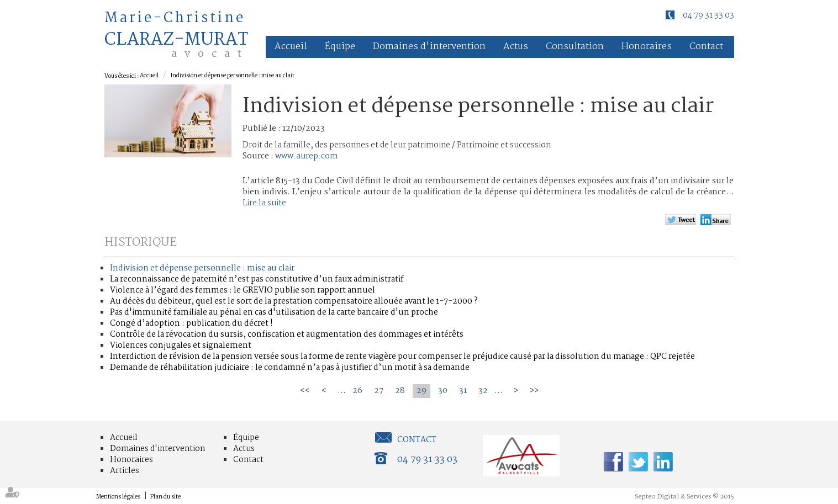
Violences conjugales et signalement (181, 346)
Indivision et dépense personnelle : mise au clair (233, 76)
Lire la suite (264, 203)
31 (463, 391)
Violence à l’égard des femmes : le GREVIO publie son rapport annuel (243, 290)
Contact (706, 47)
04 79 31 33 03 (708, 15)
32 (483, 391)
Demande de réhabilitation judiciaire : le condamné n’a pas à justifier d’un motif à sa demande (290, 368)
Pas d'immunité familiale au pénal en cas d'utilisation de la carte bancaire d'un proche (274, 312)
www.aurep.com (306, 156)
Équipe (340, 47)
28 (400, 391)
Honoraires (647, 47)
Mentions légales (118, 497)
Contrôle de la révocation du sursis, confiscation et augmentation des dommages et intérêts (287, 335)
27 (379, 391)
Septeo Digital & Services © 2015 (684, 497)
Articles (125, 471)
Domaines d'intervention (429, 47)
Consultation (575, 47)
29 (421, 391)
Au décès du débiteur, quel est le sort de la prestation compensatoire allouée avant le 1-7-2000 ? (294, 301)
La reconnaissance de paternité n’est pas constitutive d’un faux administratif (257, 279)
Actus (516, 47)
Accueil (291, 47)
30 (443, 391)
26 (357, 391)
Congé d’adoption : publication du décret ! (191, 323)
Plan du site (165, 497)
